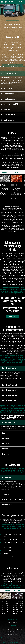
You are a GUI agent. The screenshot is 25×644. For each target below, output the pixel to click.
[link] (12, 78)
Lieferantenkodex (13, 640)
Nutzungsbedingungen (18, 638)
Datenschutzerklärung (7, 638)
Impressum (13, 626)
